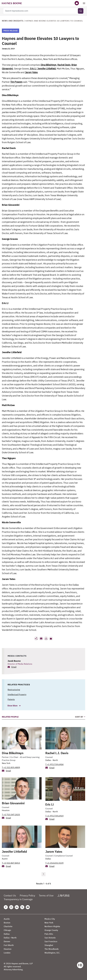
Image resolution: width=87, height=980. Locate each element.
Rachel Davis (64, 65)
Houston (6, 810)
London (7, 953)
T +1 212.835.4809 (11, 767)
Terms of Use (46, 895)
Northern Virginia (52, 926)
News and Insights (13, 21)
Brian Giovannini (13, 803)
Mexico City (50, 919)
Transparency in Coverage (18, 899)
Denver (7, 941)
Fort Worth (9, 945)
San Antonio (50, 938)
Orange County (51, 930)
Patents (11, 699)
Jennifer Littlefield (46, 69)
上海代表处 (63, 895)
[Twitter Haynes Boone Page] (22, 907)
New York (6, 763)
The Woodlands (52, 949)
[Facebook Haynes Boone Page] (6, 907)
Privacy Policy (27, 895)
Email (14, 667)
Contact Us (10, 895)
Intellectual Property (17, 694)
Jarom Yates (31, 72)
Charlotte (8, 926)
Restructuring (14, 690)
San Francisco (51, 941)
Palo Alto (49, 934)
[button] (51, 639)
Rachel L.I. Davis (57, 753)
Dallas (48, 859)
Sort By (79, 717)
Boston (7, 923)
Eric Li (33, 69)
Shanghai (49, 945)
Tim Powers (16, 82)
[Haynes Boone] (12, 3)
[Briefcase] (77, 3)
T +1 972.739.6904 (54, 764)
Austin (5, 859)
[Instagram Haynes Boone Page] (11, 907)
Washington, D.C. (52, 953)
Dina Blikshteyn (48, 65)
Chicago (7, 930)
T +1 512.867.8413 (11, 863)
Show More (13, 706)
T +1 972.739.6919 (54, 816)
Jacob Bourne (14, 661)
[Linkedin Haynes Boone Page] (17, 907)
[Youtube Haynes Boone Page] (28, 907)
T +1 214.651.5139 (54, 863)
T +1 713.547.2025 (11, 815)
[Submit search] (81, 11)
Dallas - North (52, 760)
